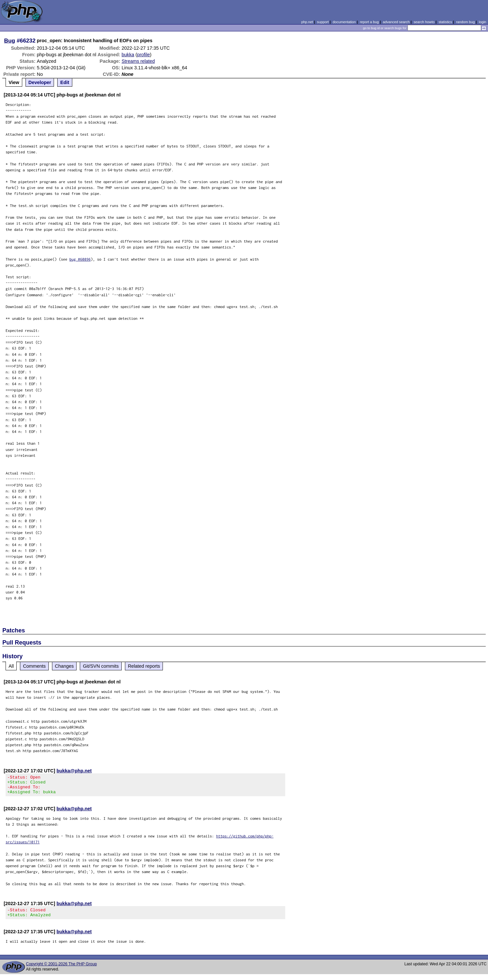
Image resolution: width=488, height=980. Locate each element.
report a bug (369, 22)
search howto (424, 22)
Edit (65, 82)
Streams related (138, 61)
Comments (34, 666)
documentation (344, 22)
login (483, 22)
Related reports (144, 666)
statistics (445, 22)
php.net (307, 22)
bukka (128, 55)
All (11, 666)
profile (143, 55)
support (323, 22)
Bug (10, 41)
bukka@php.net (74, 771)
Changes (64, 666)
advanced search (396, 22)
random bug (465, 22)
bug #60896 (80, 259)
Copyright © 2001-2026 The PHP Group (61, 970)
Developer (40, 82)
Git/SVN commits (101, 666)
